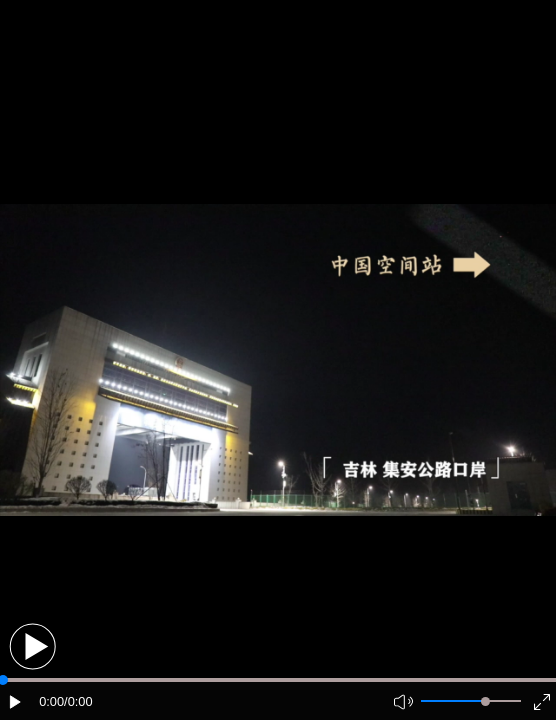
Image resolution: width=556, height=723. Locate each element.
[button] (32, 646)
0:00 (51, 701)
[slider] (485, 701)
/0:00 (78, 701)
